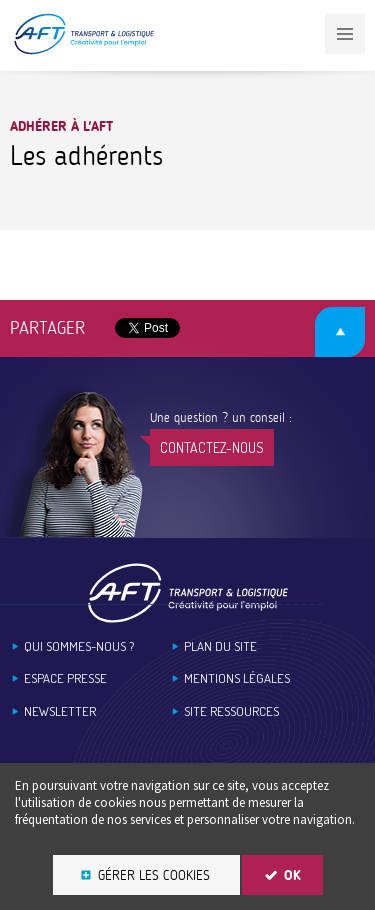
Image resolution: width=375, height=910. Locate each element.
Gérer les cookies (154, 875)
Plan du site (220, 646)
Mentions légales (237, 678)
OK (292, 875)
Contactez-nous (212, 447)
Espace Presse (65, 678)
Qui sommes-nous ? (79, 646)
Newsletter (60, 711)
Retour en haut (340, 332)
